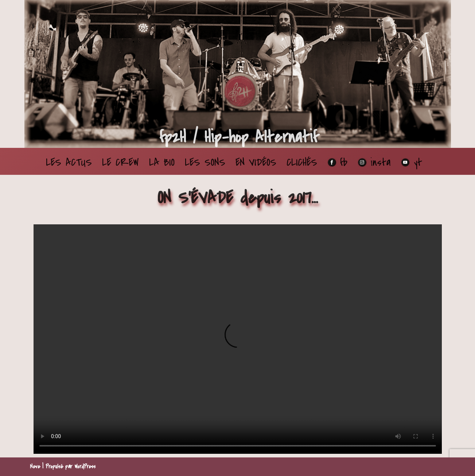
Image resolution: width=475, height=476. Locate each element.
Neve (35, 467)
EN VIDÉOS (256, 162)
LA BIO (162, 162)
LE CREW (120, 162)
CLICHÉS (302, 162)
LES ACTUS (69, 162)
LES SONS (205, 162)
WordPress (85, 467)
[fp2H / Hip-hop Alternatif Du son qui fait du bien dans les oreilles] (239, 137)
